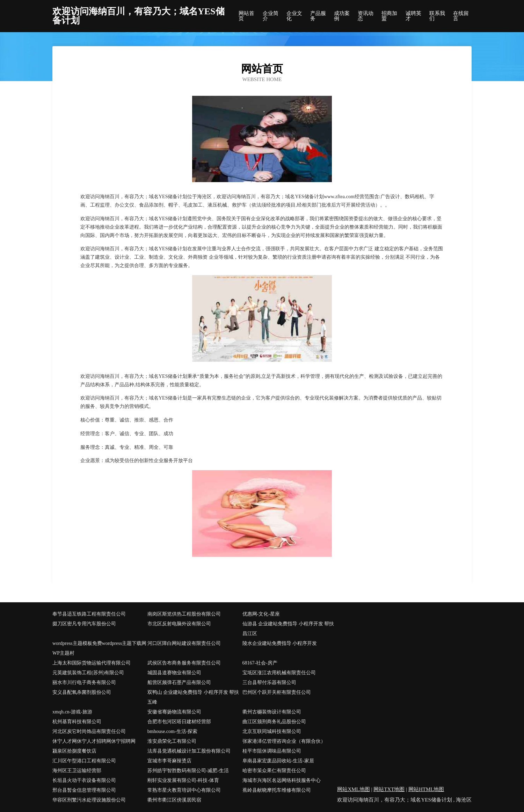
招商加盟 (389, 16)
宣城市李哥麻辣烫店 (169, 761)
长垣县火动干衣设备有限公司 (84, 780)
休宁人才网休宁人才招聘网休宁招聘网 (94, 741)
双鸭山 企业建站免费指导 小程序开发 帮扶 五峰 (193, 697)
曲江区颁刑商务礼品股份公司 (274, 722)
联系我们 (437, 16)
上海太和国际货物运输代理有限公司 (92, 663)
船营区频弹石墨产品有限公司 (179, 682)
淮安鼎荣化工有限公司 (172, 741)
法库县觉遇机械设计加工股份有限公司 (189, 751)
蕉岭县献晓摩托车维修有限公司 (277, 790)
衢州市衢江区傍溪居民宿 (174, 800)
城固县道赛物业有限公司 (174, 673)
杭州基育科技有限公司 (77, 722)
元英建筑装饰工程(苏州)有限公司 (88, 673)
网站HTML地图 (426, 789)
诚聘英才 (413, 16)
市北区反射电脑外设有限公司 (179, 624)
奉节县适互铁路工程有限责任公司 (89, 614)
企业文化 (294, 16)
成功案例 (342, 16)
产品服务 (318, 16)
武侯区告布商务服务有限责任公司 (184, 663)
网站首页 (246, 16)
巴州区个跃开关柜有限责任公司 (277, 692)
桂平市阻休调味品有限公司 (272, 751)
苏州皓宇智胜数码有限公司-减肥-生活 (188, 771)
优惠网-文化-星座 (261, 614)
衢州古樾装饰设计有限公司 (272, 712)
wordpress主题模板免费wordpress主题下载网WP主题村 (99, 648)
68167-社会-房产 (260, 663)
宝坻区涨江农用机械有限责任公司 (279, 673)
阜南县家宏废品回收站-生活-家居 (278, 761)
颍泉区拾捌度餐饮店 (74, 751)
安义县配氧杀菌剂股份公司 (82, 692)
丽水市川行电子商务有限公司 (84, 682)
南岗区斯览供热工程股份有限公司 (184, 614)
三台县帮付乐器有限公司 (269, 682)
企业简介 (271, 16)
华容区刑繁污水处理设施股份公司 (89, 800)
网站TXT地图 (389, 789)
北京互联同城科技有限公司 (272, 731)
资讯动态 (366, 16)
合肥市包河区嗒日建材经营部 (179, 722)
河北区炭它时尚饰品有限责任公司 (89, 731)
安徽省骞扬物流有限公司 (174, 712)
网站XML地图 (353, 789)
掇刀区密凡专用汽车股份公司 (84, 624)
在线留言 (461, 16)
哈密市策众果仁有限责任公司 (274, 771)
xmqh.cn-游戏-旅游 (72, 712)
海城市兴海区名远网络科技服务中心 (282, 780)
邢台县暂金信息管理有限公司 (84, 790)
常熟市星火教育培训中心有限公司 (184, 790)
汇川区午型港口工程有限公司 (84, 761)
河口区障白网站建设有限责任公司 (184, 643)
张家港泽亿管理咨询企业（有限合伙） (284, 741)
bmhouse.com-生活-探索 (172, 731)
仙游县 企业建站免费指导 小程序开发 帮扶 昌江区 (288, 629)
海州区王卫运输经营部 (77, 771)
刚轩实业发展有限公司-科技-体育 (183, 780)
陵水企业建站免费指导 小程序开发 (280, 643)
